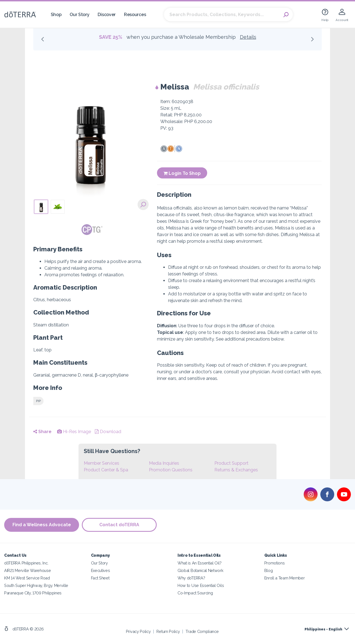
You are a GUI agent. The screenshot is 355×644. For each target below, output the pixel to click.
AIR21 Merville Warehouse (28, 570)
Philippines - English (323, 629)
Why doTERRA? (191, 578)
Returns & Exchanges (236, 470)
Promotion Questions (171, 470)
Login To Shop (182, 173)
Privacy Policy (138, 631)
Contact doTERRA (119, 525)
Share (42, 432)
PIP (38, 401)
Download (108, 432)
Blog (269, 570)
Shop (56, 15)
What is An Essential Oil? (199, 563)
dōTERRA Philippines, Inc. (26, 563)
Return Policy (168, 631)
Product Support (231, 463)
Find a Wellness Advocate (42, 525)
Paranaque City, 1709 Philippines (33, 593)
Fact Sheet (100, 578)
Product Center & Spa (106, 470)
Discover (107, 15)
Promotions (275, 563)
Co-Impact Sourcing (195, 593)
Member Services (102, 463)
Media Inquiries (164, 463)
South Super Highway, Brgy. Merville (36, 585)
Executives (101, 570)
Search (286, 15)
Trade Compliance (202, 631)
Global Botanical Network (201, 570)
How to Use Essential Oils (201, 585)
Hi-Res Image (74, 432)
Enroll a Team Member (285, 578)
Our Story (79, 15)
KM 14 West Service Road (27, 578)
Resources (135, 15)
